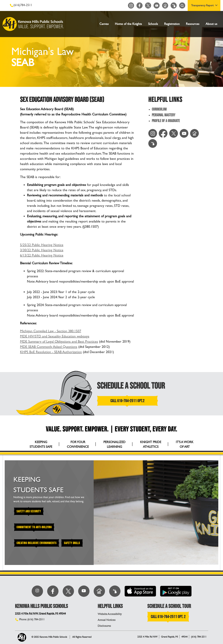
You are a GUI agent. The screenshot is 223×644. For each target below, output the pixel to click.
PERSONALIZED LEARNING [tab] (114, 444)
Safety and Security (29, 511)
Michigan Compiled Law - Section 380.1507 (51, 331)
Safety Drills (72, 543)
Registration (172, 24)
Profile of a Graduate (166, 121)
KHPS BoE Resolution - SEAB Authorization (51, 352)
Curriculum (159, 109)
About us (211, 24)
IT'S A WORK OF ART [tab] (185, 444)
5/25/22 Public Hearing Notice (42, 245)
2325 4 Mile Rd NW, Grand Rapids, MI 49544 (40, 613)
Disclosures (104, 626)
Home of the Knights (128, 24)
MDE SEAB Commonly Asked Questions (49, 347)
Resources (193, 24)
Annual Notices (107, 620)
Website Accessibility (110, 614)
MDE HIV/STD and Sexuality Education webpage (55, 336)
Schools (153, 24)
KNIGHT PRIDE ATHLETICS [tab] (151, 444)
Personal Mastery (164, 115)
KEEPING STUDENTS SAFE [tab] (41, 444)
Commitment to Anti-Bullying (34, 527)
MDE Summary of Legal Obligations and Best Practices (59, 341)
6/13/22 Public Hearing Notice (42, 255)
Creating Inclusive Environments (37, 543)
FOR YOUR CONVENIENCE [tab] (78, 444)
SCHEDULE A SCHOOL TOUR (131, 386)
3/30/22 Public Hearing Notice (42, 250)
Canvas (104, 24)
